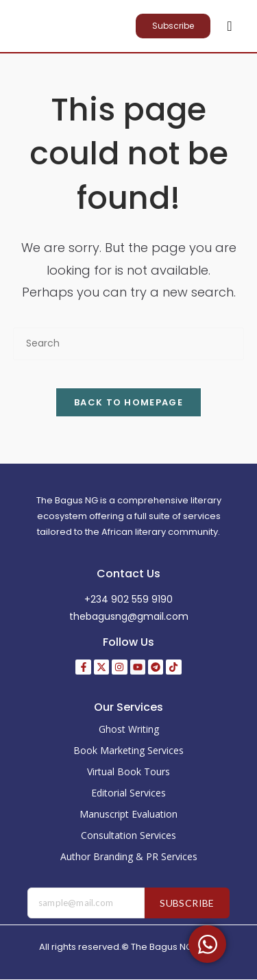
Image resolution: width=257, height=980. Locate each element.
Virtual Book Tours (128, 771)
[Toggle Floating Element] (207, 944)
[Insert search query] (129, 343)
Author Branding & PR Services (129, 856)
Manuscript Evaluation (128, 814)
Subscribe (187, 903)
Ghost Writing (129, 729)
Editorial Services (128, 793)
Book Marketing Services (128, 750)
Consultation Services (128, 835)
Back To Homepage (128, 402)
